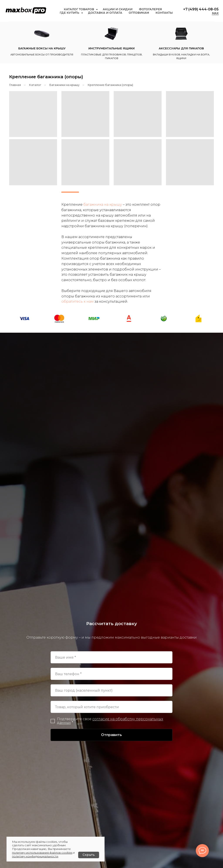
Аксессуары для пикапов (181, 48)
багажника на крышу (103, 204)
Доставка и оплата (105, 13)
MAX (215, 13)
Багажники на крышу (64, 85)
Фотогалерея (150, 9)
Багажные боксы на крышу (42, 48)
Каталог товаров (79, 9)
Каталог (35, 85)
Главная (15, 85)
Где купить (70, 13)
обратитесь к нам (78, 301)
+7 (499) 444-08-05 (201, 9)
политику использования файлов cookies (42, 853)
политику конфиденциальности (35, 856)
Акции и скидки (118, 9)
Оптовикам (139, 13)
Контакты (164, 13)
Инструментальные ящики (111, 48)
